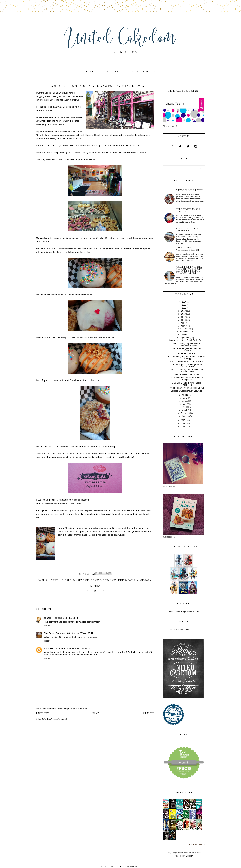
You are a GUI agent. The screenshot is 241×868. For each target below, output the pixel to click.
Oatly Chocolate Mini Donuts (186, 375)
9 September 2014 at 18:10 (80, 648)
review (95, 586)
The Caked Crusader (55, 633)
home (90, 72)
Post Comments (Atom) (57, 719)
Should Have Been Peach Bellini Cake (186, 340)
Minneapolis (127, 580)
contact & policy (143, 72)
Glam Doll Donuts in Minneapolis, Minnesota (186, 384)
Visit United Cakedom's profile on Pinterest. (182, 612)
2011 (183, 426)
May (185, 404)
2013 (183, 420)
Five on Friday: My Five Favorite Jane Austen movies (186, 371)
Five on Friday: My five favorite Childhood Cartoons (186, 344)
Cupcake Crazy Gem (55, 648)
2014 (183, 326)
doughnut (110, 580)
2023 (184, 305)
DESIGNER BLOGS (130, 867)
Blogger (189, 856)
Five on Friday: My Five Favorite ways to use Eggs (186, 358)
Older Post (148, 713)
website (40, 514)
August (185, 395)
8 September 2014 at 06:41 (80, 633)
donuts (96, 580)
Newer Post (42, 713)
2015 (183, 323)
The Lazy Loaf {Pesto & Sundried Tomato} (186, 349)
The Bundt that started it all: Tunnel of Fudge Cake (186, 379)
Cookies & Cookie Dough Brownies (186, 391)
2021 (184, 308)
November (184, 332)
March (184, 410)
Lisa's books (184, 793)
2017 (183, 317)
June (185, 401)
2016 (183, 320)
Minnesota (144, 580)
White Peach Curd (186, 353)
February (185, 413)
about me (112, 72)
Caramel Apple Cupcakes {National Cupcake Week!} (186, 366)
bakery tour (81, 580)
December (185, 329)
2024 (184, 302)
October (185, 335)
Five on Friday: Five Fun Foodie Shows (186, 388)
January (185, 416)
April (185, 407)
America (55, 580)
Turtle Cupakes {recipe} (190, 190)
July (185, 398)
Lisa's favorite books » (196, 844)
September (185, 338)
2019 (183, 311)
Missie (47, 618)
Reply (47, 626)
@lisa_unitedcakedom (179, 630)
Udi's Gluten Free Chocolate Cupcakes (186, 362)
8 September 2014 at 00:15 (65, 618)
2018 (183, 314)
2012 (183, 423)
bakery (66, 580)
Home (96, 713)
